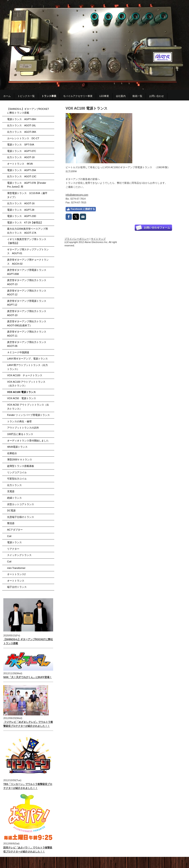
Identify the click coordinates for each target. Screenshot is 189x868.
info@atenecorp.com (77, 195)
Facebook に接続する (81, 209)
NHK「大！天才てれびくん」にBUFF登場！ (28, 677)
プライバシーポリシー (77, 239)
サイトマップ (98, 239)
